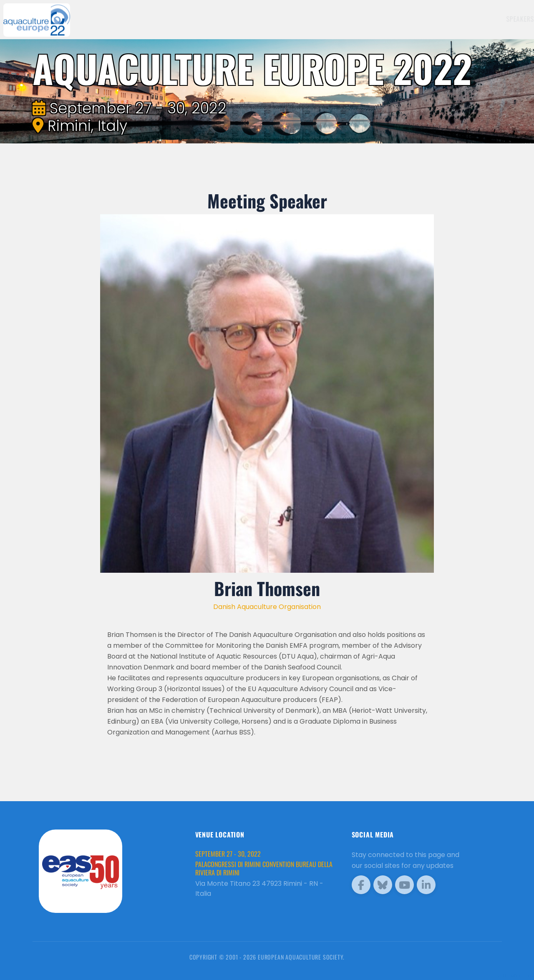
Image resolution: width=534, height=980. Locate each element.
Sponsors (415, 19)
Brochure (503, 19)
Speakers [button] (288, 19)
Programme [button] (456, 19)
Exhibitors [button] (333, 19)
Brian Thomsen (267, 588)
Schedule (377, 19)
